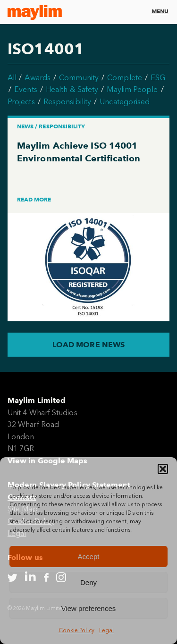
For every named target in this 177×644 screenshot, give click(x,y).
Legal (106, 630)
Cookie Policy (76, 630)
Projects (21, 102)
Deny (88, 582)
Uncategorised (125, 102)
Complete (125, 78)
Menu (160, 11)
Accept (89, 556)
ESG (158, 78)
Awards (37, 78)
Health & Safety (72, 89)
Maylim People (132, 89)
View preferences (89, 608)
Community (79, 78)
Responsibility (67, 102)
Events (25, 89)
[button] (163, 469)
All (12, 78)
